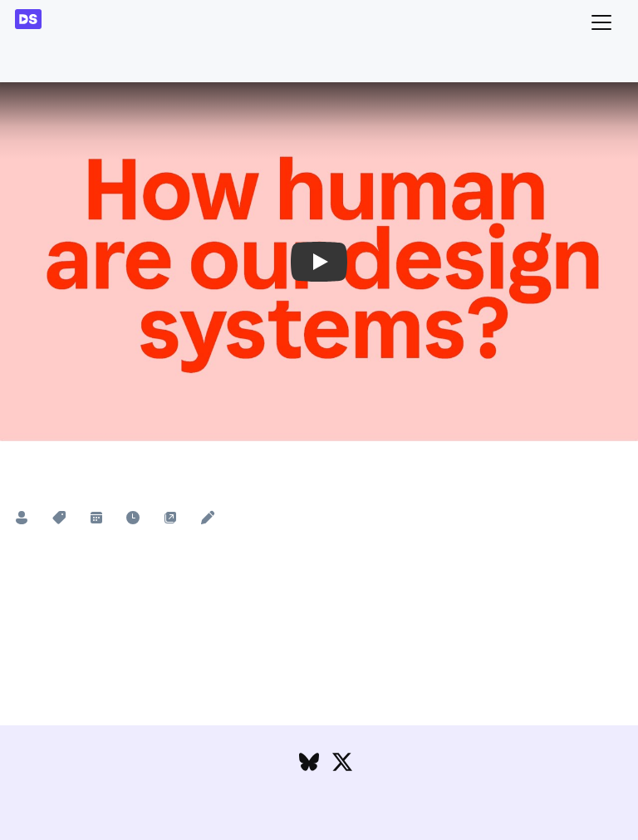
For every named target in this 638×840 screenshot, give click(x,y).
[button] (319, 262)
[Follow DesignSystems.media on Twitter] (342, 766)
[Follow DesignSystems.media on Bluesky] (309, 766)
